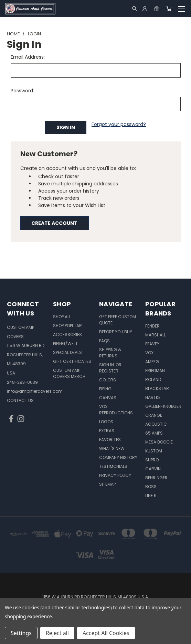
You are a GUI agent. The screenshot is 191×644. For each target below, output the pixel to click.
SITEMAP (107, 484)
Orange (154, 415)
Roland (153, 379)
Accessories (67, 335)
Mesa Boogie (159, 442)
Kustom (154, 451)
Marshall (156, 335)
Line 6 (151, 496)
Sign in (107, 365)
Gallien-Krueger (163, 406)
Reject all (57, 633)
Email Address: (28, 57)
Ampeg (152, 362)
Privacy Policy (115, 475)
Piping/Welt (65, 343)
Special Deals (67, 352)
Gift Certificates (72, 361)
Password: (22, 91)
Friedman (155, 371)
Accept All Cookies (106, 633)
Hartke (153, 397)
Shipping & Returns (110, 353)
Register (109, 371)
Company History (118, 457)
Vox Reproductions (116, 410)
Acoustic (156, 424)
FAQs (104, 341)
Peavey (152, 344)
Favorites (110, 440)
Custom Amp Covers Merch (69, 373)
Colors (108, 380)
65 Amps (154, 433)
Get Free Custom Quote (118, 320)
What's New (112, 448)
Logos (106, 422)
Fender (152, 326)
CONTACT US (20, 400)
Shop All (62, 317)
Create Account (54, 223)
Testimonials (113, 466)
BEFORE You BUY (116, 332)
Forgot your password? (119, 124)
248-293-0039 (22, 382)
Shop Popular (67, 326)
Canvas (108, 398)
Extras (107, 431)
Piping (105, 389)
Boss (151, 487)
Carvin (153, 469)
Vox (149, 353)
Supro (152, 460)
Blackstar (157, 388)
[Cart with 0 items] (169, 9)
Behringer (156, 478)
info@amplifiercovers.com (35, 391)
